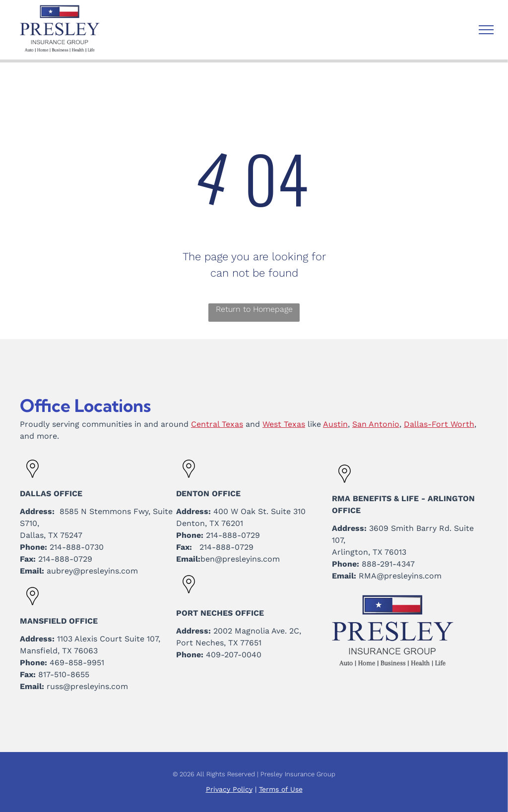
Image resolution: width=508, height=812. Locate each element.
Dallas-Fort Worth (439, 424)
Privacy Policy (229, 789)
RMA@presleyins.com (400, 576)
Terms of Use (281, 789)
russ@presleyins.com (87, 686)
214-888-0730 (77, 547)
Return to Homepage (254, 309)
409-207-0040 (234, 655)
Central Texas (217, 424)
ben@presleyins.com (240, 559)
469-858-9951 (77, 663)
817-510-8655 (64, 674)
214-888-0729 (65, 559)
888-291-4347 (388, 564)
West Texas (284, 424)
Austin (335, 424)
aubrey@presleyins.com (92, 571)
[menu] (486, 30)
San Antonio (376, 424)
